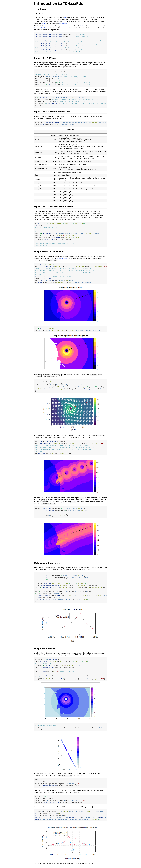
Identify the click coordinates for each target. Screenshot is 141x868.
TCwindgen (63, 23)
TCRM (43, 23)
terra (88, 17)
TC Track (83, 26)
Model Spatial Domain (42, 28)
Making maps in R (62, 259)
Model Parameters (94, 26)
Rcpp (65, 17)
